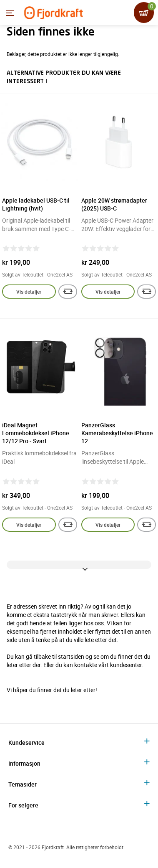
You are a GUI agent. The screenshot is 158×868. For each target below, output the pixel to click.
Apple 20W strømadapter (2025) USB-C (114, 204)
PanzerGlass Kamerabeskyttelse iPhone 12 (117, 433)
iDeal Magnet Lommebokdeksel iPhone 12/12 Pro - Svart (36, 433)
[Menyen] (10, 13)
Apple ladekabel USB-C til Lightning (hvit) (36, 204)
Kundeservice (26, 742)
